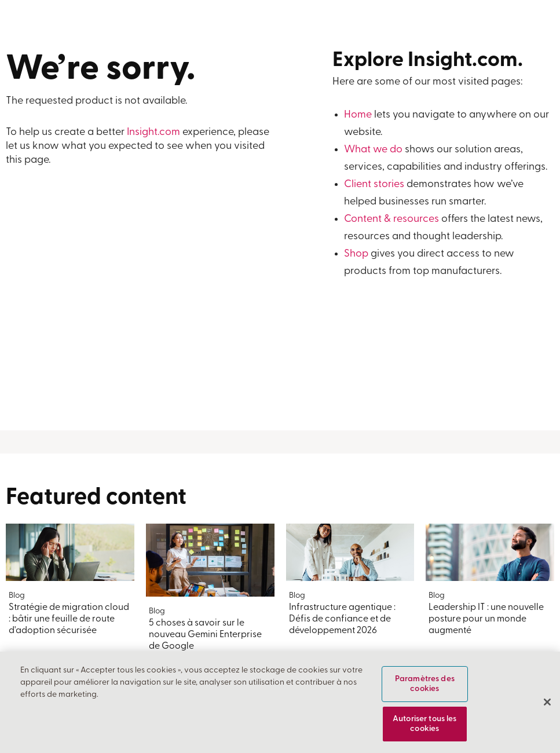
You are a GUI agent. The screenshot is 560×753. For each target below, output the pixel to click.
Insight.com (153, 132)
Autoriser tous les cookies (425, 724)
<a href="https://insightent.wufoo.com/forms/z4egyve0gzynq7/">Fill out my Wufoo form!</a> (140, 301)
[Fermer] (547, 702)
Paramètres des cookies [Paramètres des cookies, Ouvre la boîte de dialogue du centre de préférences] (425, 684)
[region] (280, 702)
